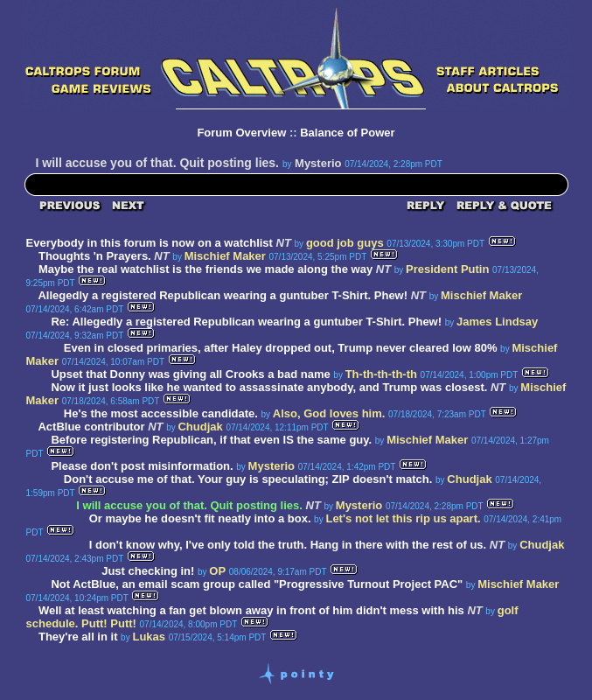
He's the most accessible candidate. (161, 413)
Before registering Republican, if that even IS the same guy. (211, 440)
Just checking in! (148, 571)
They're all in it (78, 637)
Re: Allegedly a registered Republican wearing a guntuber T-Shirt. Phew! (246, 322)
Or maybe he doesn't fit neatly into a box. (202, 518)
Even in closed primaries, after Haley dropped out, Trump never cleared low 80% (281, 348)
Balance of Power (347, 133)
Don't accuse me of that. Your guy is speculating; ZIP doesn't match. (248, 479)
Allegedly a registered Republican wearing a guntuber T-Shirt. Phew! (223, 295)
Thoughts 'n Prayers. (95, 256)
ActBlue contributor (91, 427)
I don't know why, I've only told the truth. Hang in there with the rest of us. (288, 545)
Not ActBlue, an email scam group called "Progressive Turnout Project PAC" (257, 584)
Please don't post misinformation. (143, 466)
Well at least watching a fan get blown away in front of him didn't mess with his (251, 610)
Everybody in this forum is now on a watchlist (150, 243)
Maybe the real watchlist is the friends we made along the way (205, 269)
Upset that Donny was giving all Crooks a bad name (190, 374)
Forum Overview (241, 133)
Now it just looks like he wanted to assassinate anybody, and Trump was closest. (269, 387)
